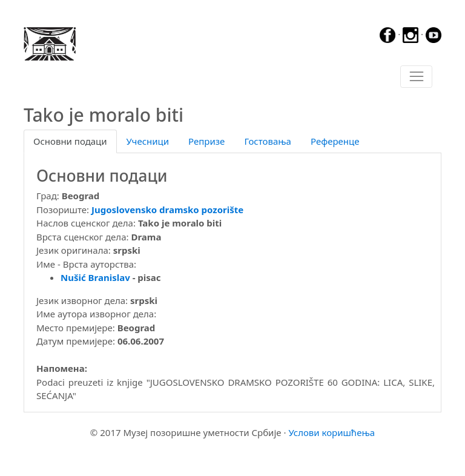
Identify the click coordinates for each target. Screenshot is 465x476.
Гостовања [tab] (268, 141)
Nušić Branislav (95, 277)
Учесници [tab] (148, 141)
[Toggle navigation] (416, 77)
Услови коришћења (331, 432)
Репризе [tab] (206, 141)
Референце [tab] (335, 141)
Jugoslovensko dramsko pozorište (167, 210)
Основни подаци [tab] (70, 141)
